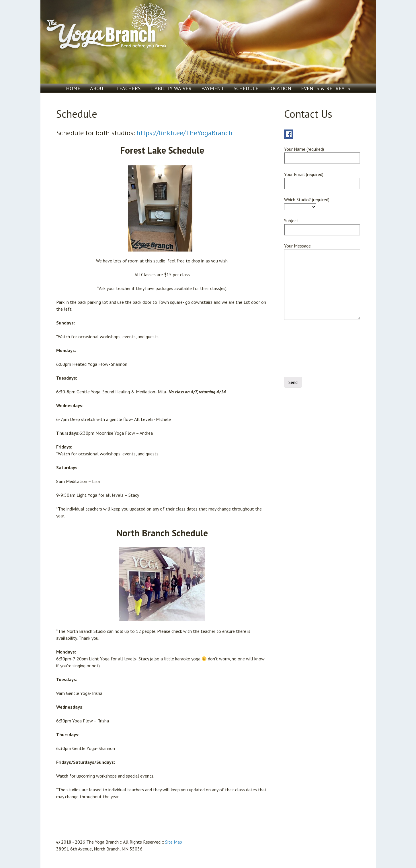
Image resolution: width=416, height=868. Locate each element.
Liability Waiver (171, 88)
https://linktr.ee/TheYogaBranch (184, 133)
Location (280, 88)
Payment (213, 88)
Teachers (128, 88)
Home (73, 88)
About (98, 88)
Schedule (246, 88)
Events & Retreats (326, 88)
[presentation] (308, 350)
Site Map (174, 842)
